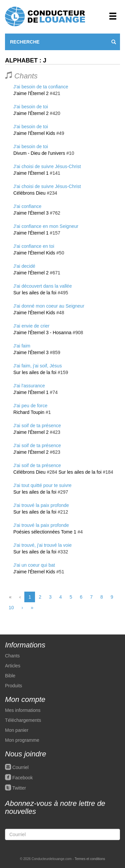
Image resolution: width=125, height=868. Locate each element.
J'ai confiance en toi (34, 246)
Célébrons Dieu (29, 193)
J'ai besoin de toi (31, 107)
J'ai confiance (27, 206)
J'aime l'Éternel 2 (31, 93)
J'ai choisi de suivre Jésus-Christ (47, 166)
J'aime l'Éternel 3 (31, 213)
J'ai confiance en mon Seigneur (46, 226)
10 (11, 608)
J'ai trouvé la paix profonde (41, 505)
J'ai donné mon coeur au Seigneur (49, 306)
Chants (12, 656)
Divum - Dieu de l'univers (39, 153)
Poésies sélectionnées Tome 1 (45, 532)
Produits (13, 686)
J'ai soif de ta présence (37, 426)
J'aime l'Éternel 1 (31, 173)
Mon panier (17, 730)
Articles (13, 666)
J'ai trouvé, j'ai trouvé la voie (42, 545)
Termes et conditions (90, 859)
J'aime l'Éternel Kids (34, 133)
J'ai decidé (24, 266)
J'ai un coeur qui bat (34, 565)
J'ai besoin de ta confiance (41, 87)
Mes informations (23, 710)
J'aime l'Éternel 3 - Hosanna (42, 333)
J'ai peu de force (30, 406)
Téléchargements (23, 720)
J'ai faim (22, 346)
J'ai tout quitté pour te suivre (42, 485)
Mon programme (22, 740)
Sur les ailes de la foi (35, 293)
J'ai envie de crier (31, 326)
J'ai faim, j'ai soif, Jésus (37, 366)
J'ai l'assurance (29, 386)
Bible (10, 676)
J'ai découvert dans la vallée (42, 286)
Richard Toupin (29, 412)
